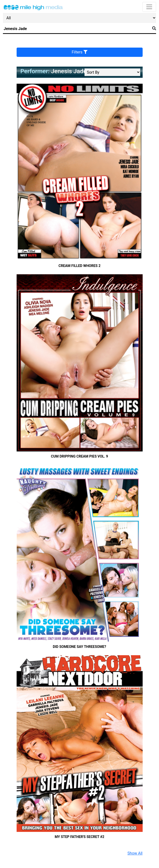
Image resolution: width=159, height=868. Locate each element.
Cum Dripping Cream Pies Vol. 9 (80, 456)
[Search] (77, 29)
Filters (80, 52)
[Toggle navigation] (149, 7)
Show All (135, 853)
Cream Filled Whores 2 (80, 266)
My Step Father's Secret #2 (79, 837)
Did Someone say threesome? (79, 647)
